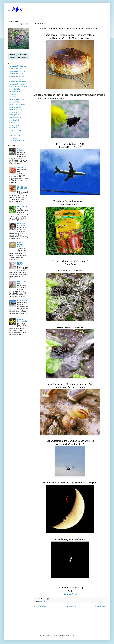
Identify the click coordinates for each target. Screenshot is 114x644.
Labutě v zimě (22, 301)
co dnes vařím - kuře (16, 74)
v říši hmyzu (13, 128)
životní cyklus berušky (17, 141)
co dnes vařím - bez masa (18, 66)
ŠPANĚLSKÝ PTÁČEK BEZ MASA (22, 188)
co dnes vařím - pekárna (18, 79)
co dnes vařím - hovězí (17, 71)
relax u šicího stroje (16, 110)
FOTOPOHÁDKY (15, 92)
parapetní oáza (14, 102)
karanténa (13, 94)
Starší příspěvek (101, 606)
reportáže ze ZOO (15, 117)
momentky (42, 601)
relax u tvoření (14, 112)
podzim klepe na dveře (17, 105)
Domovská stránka (71, 606)
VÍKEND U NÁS (23, 207)
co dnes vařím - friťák (17, 69)
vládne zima (13, 138)
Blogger (72, 635)
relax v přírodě (14, 115)
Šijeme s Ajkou (70, 594)
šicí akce (12, 123)
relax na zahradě (15, 107)
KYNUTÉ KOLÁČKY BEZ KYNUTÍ (22, 244)
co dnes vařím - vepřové (18, 84)
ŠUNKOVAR (21, 168)
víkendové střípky (15, 135)
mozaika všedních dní (17, 99)
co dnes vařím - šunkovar (18, 81)
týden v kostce (14, 125)
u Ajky (15, 9)
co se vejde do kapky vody (18, 87)
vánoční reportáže (15, 133)
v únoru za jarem (15, 130)
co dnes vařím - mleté (17, 76)
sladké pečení (14, 120)
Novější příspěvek (40, 606)
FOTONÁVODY (15, 89)
